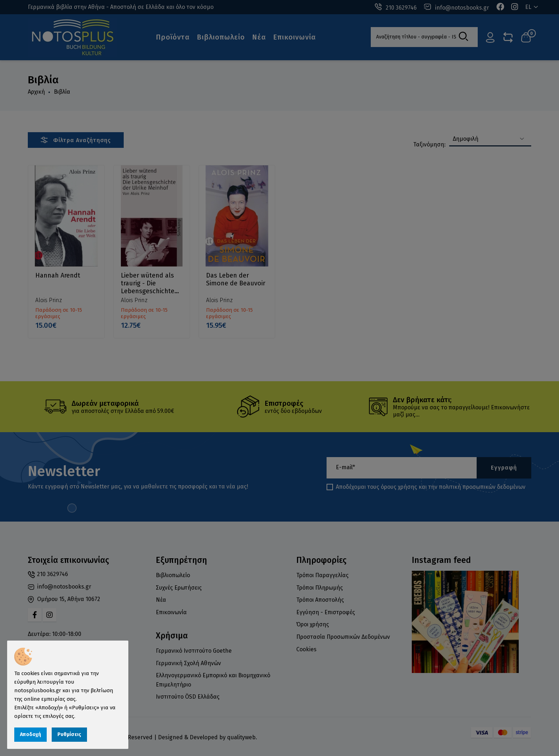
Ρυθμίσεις (69, 734)
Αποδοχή (30, 734)
